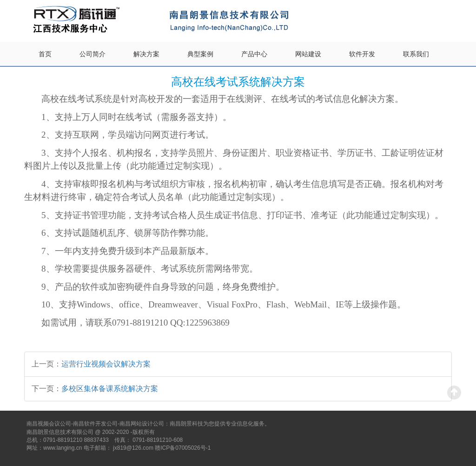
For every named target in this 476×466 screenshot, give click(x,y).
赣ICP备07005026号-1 (183, 448)
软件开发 (362, 54)
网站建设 (308, 54)
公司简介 (93, 54)
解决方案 (146, 54)
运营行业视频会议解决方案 (106, 364)
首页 (45, 54)
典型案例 (200, 54)
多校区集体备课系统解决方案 (110, 389)
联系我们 (416, 54)
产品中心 (254, 54)
